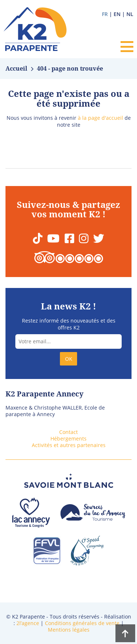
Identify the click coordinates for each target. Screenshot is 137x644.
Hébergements (68, 438)
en (117, 14)
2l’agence (28, 623)
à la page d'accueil (100, 118)
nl (130, 14)
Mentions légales (69, 630)
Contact (68, 432)
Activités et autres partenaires (69, 445)
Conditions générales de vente (82, 623)
